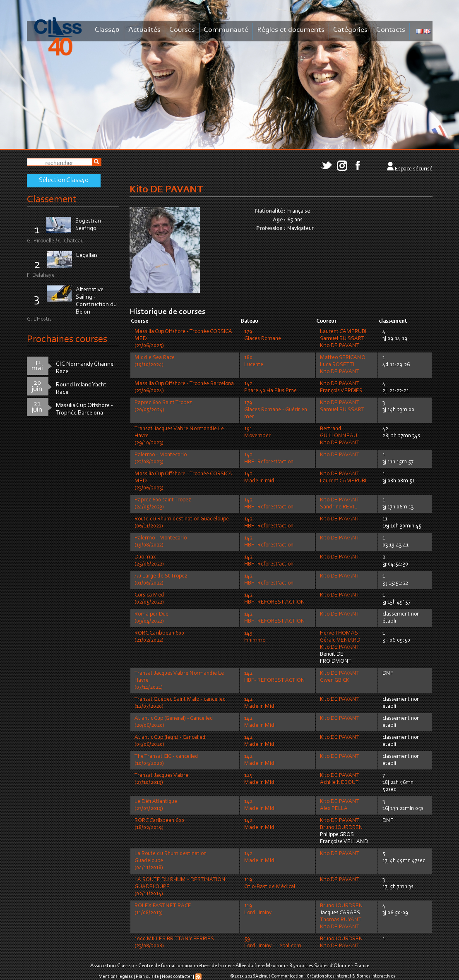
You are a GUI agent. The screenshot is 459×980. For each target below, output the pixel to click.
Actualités (144, 30)
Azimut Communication (279, 976)
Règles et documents (291, 30)
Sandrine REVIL (339, 507)
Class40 (107, 30)
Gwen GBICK (335, 680)
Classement (52, 200)
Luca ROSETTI (337, 365)
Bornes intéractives (376, 976)
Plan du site (147, 977)
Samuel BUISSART (342, 339)
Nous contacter (177, 977)
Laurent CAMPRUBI (343, 332)
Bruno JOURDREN (341, 828)
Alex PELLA (334, 809)
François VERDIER (341, 391)
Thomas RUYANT (341, 920)
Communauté (226, 30)
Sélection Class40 (64, 180)
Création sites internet (329, 976)
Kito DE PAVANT (340, 346)
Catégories (350, 30)
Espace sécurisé (414, 169)
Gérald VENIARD (340, 640)
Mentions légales (116, 977)
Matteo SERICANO (343, 358)
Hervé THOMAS (339, 633)
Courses (182, 30)
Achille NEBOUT (339, 783)
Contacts (391, 30)
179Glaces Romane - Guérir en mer (276, 410)
